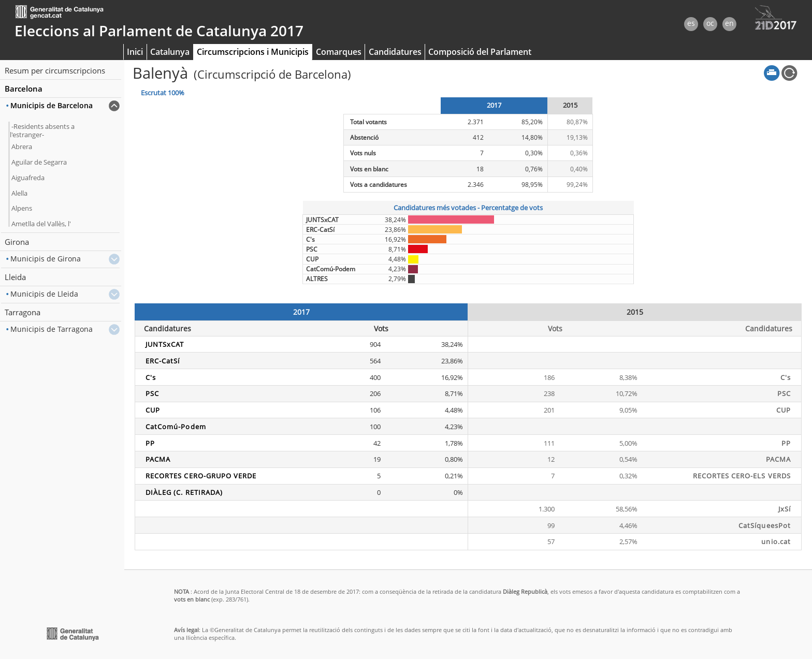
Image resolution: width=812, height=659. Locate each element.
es (691, 23)
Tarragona (23, 312)
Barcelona (24, 89)
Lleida (15, 277)
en (729, 23)
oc (710, 23)
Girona (17, 242)
